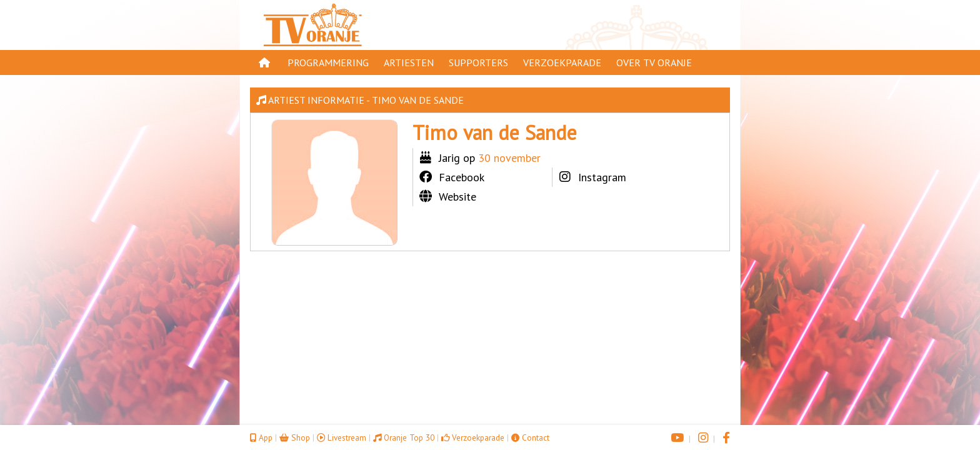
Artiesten (409, 62)
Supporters (478, 62)
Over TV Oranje (654, 62)
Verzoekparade (562, 62)
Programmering (328, 62)
